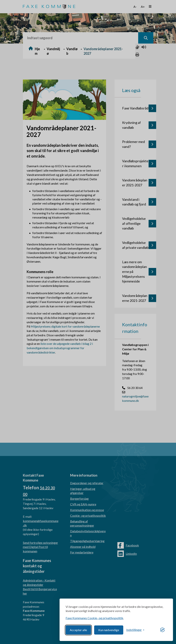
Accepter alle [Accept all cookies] (78, 630)
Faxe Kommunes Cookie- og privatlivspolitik (94, 618)
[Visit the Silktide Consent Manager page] (162, 630)
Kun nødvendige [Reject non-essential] (109, 630)
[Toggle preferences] (135, 630)
